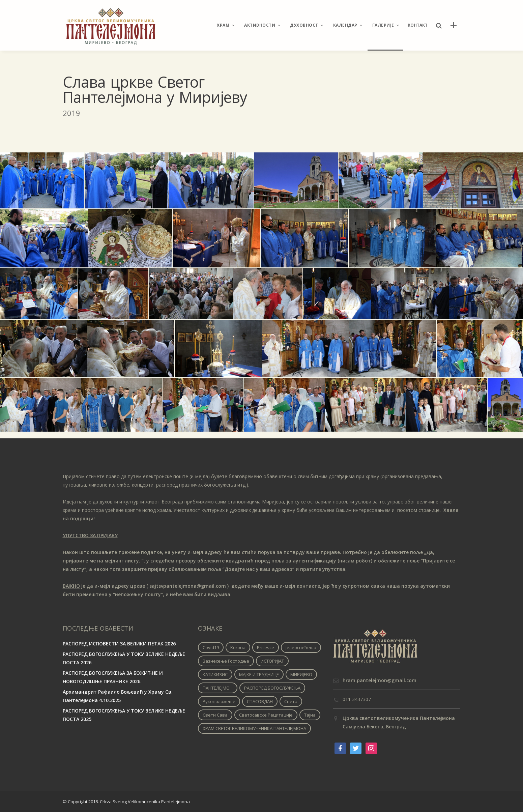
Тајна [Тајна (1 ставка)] (310, 715)
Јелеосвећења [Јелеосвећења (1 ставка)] (301, 647)
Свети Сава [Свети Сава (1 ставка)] (215, 715)
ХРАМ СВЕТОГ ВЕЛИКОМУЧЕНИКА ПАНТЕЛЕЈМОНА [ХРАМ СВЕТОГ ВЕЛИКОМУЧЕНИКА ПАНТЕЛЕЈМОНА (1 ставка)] (254, 728)
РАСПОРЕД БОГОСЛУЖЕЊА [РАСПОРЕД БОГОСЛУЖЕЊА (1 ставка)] (272, 688)
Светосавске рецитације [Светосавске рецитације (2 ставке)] (266, 715)
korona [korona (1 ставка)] (238, 647)
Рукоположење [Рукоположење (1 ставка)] (219, 701)
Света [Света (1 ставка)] (291, 701)
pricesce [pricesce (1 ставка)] (266, 647)
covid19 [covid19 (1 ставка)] (211, 647)
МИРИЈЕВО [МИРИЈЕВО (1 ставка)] (301, 674)
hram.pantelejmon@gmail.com (380, 680)
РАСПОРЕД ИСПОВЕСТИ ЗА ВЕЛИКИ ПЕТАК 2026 (119, 644)
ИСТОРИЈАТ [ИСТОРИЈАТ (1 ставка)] (272, 661)
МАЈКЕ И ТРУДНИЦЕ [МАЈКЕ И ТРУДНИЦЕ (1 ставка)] (259, 674)
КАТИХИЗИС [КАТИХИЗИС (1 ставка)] (215, 674)
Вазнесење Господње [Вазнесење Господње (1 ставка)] (226, 661)
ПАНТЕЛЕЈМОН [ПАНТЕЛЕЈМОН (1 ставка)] (218, 688)
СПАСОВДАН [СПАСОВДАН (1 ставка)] (260, 701)
